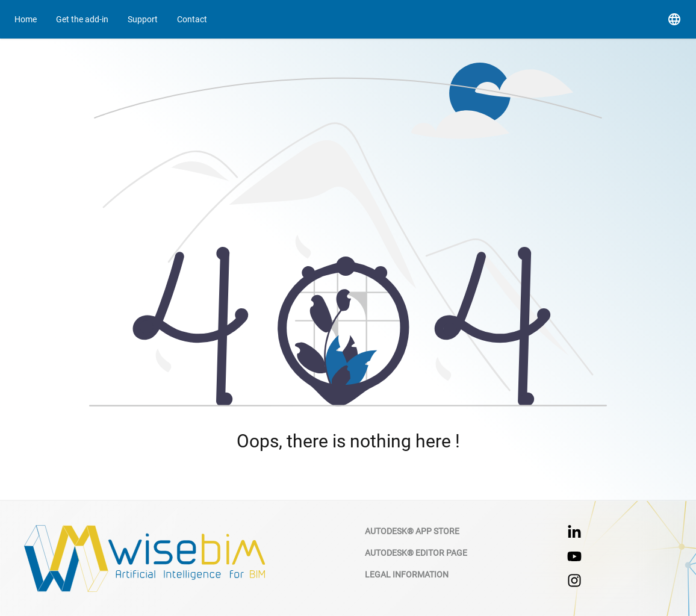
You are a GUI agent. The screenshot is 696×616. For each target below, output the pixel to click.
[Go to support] (143, 19)
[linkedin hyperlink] (574, 532)
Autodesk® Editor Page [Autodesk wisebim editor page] (416, 553)
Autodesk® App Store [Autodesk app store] (412, 531)
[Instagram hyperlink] (574, 580)
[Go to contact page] (82, 19)
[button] (674, 19)
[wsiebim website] (144, 558)
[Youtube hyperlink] (574, 556)
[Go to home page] (26, 19)
